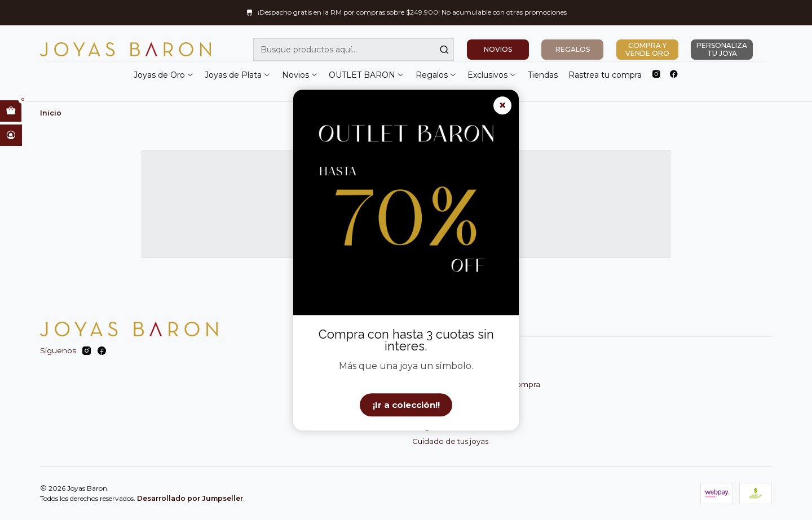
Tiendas (543, 75)
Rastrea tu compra (605, 75)
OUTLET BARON (367, 75)
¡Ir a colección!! (406, 405)
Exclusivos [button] (492, 75)
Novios (300, 75)
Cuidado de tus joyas (450, 441)
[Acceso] (11, 135)
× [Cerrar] (502, 106)
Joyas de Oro (164, 75)
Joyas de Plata (238, 75)
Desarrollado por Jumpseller (190, 498)
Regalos (436, 75)
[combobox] (354, 50)
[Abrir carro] (11, 111)
